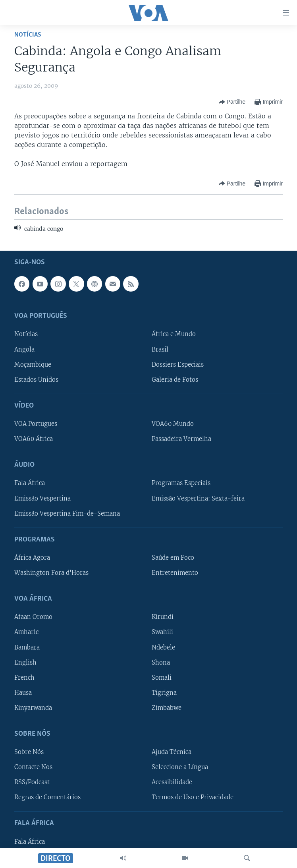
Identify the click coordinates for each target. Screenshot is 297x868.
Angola (24, 349)
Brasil (160, 349)
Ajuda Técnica (172, 752)
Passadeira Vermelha (181, 439)
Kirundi (163, 617)
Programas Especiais (181, 483)
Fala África (30, 483)
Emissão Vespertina (42, 498)
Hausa (23, 692)
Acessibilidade (172, 782)
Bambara (27, 647)
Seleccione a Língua (180, 767)
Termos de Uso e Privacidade (193, 797)
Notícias (28, 35)
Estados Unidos (36, 379)
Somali (162, 677)
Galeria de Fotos (175, 379)
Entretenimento (175, 573)
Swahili (162, 632)
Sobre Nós (29, 752)
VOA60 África (34, 439)
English (25, 662)
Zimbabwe (167, 708)
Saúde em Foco (173, 558)
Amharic (26, 632)
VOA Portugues (36, 424)
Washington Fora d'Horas (51, 573)
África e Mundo (174, 334)
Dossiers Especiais (178, 364)
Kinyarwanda (33, 708)
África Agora (32, 558)
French (24, 677)
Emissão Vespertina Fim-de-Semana (67, 513)
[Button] (232, 102)
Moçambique (33, 364)
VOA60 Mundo (173, 424)
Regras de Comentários (47, 797)
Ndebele (163, 647)
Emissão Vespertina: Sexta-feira (198, 498)
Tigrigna (164, 692)
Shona (161, 662)
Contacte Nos (33, 767)
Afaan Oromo (33, 617)
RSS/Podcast (32, 782)
